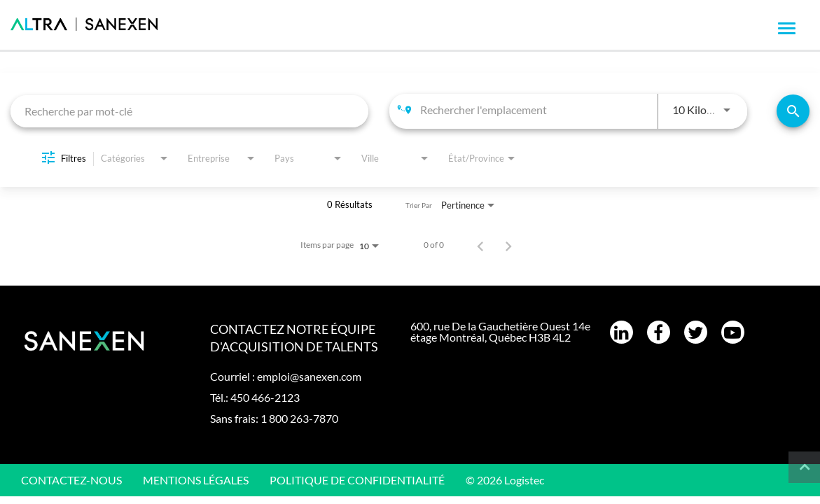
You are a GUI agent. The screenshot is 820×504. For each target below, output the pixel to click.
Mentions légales (196, 480)
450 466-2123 (265, 397)
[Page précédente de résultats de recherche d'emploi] (480, 245)
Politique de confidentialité (357, 480)
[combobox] (189, 111)
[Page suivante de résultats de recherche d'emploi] (508, 245)
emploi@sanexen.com (309, 376)
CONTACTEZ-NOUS (71, 480)
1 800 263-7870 (299, 418)
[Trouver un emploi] (793, 111)
